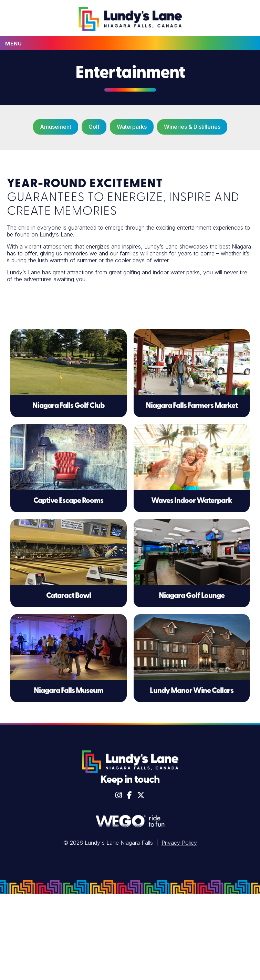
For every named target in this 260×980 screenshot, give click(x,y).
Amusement (56, 127)
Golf (94, 127)
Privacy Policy (179, 843)
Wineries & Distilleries (192, 127)
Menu (14, 44)
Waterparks (132, 127)
